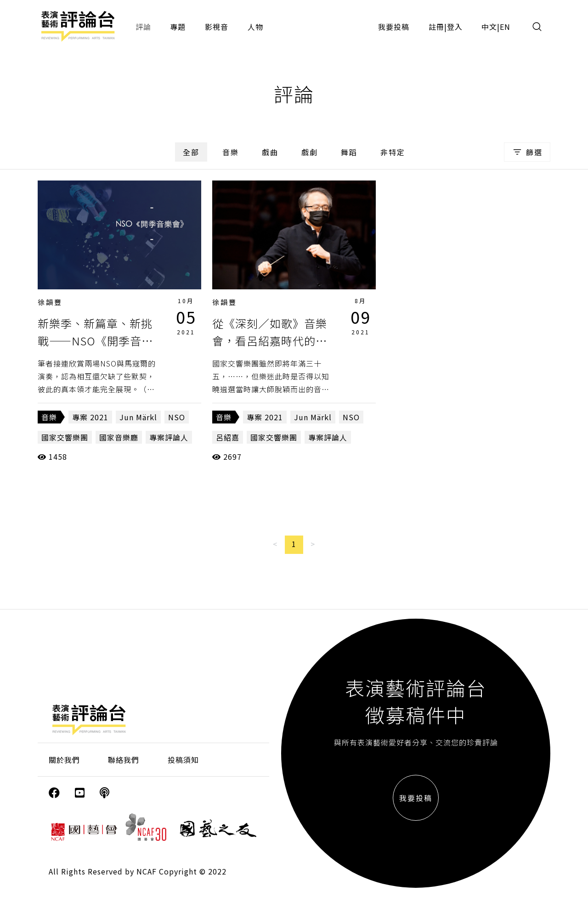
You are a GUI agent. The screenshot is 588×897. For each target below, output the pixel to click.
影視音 (217, 27)
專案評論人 (169, 437)
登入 (455, 27)
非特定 (393, 152)
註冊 (436, 27)
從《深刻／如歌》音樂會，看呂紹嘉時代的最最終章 (270, 341)
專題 (178, 27)
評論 (143, 27)
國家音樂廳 (119, 437)
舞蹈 (349, 152)
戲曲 (270, 152)
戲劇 (310, 152)
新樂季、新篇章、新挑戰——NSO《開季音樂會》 (95, 341)
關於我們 (64, 760)
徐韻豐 (50, 302)
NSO (177, 417)
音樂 (231, 152)
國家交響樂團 (65, 437)
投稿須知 (183, 760)
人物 (255, 27)
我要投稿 (394, 27)
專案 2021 (90, 417)
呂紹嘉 (228, 437)
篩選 (527, 152)
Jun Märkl (138, 417)
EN (505, 27)
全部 (191, 152)
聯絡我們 (124, 760)
